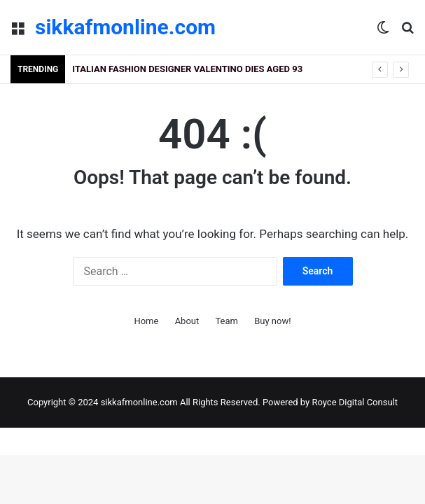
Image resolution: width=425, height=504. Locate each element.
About (187, 321)
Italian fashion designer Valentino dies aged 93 (187, 69)
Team (227, 321)
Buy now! (272, 321)
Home (146, 321)
